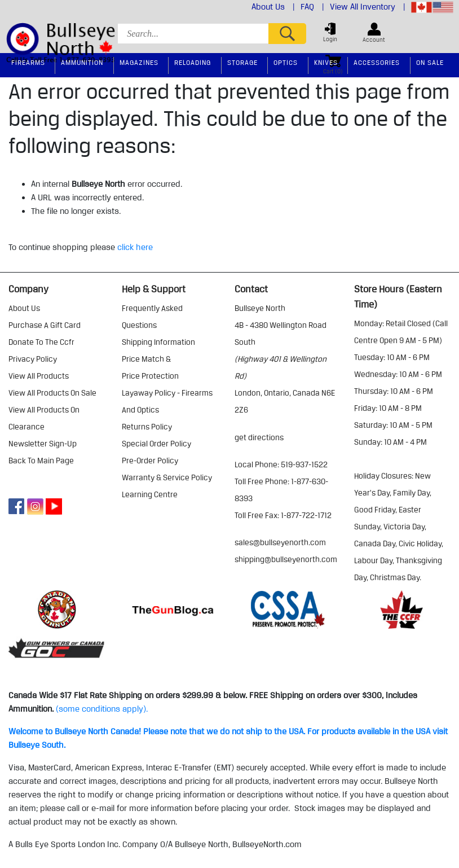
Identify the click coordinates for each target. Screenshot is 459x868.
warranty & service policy (167, 477)
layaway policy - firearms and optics (167, 401)
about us (24, 308)
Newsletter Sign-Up (43, 444)
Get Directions (259, 437)
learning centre (150, 494)
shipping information (158, 342)
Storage (242, 62)
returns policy (147, 427)
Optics (286, 62)
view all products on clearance (44, 418)
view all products (39, 376)
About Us (273, 7)
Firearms (28, 62)
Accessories (377, 62)
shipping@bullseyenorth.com (286, 559)
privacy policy (33, 359)
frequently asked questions (152, 317)
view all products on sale (52, 393)
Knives (326, 62)
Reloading (193, 62)
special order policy (156, 444)
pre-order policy (150, 461)
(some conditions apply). (102, 709)
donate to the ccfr (41, 342)
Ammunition (82, 62)
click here (135, 247)
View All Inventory (368, 7)
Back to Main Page (41, 461)
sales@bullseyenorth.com (280, 542)
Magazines (139, 62)
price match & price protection (150, 367)
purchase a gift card (45, 325)
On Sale (430, 62)
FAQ (312, 7)
